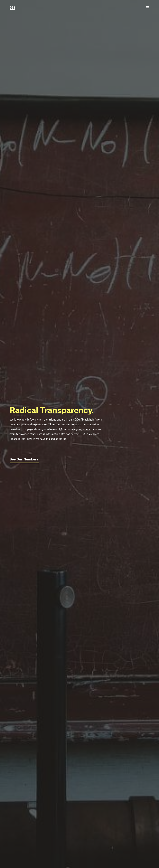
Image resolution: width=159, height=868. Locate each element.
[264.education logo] (12, 8)
